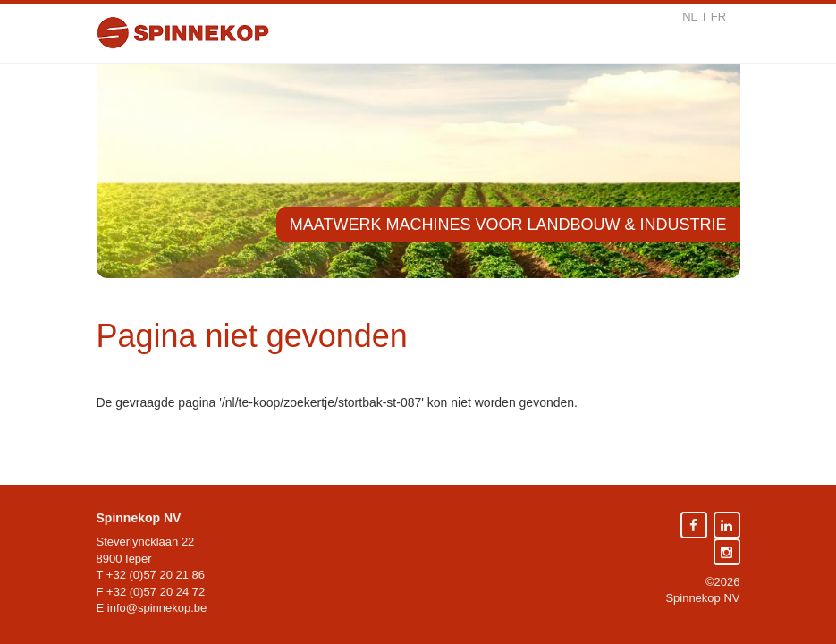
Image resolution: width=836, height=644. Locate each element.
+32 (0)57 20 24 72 (156, 592)
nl (690, 17)
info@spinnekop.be (157, 608)
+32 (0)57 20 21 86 (156, 575)
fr (718, 17)
